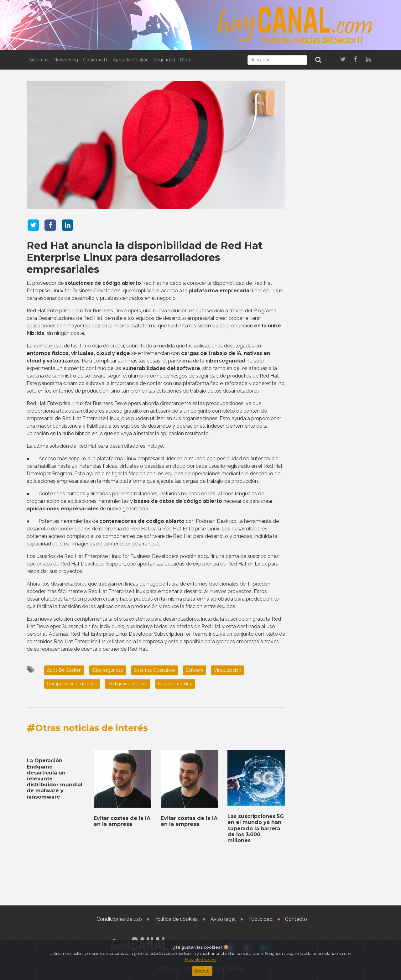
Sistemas (39, 60)
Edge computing (175, 684)
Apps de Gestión (131, 60)
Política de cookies (176, 919)
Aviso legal (223, 919)
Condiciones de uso (119, 919)
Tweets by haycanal (313, 740)
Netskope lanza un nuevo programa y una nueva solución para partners (331, 324)
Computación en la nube (72, 684)
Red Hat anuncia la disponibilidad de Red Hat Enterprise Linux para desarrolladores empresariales (145, 258)
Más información (201, 959)
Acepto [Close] (202, 971)
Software (195, 670)
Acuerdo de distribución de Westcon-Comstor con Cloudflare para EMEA (334, 881)
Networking (66, 60)
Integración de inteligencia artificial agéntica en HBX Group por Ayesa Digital (331, 267)
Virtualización (228, 670)
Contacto (296, 919)
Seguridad (164, 60)
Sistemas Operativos (155, 670)
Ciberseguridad (108, 670)
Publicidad (260, 919)
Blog (185, 60)
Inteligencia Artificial (128, 684)
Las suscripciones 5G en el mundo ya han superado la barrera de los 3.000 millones (334, 848)
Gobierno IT (95, 60)
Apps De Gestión (64, 670)
